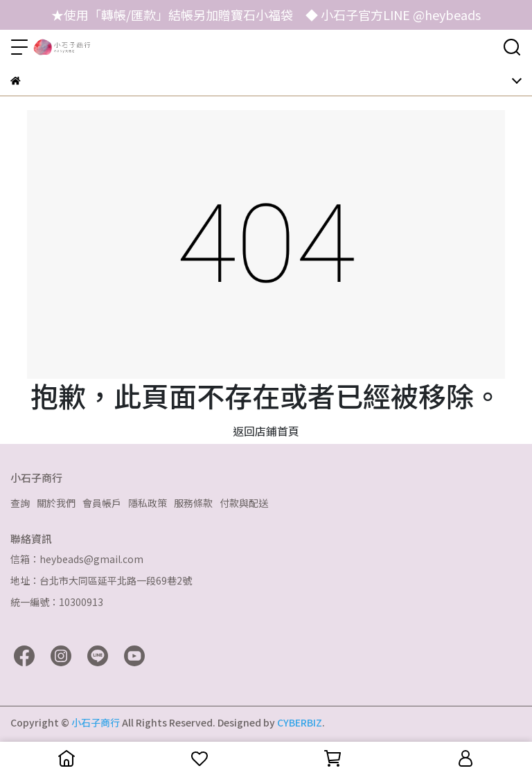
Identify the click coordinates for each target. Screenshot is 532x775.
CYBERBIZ (300, 722)
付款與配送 (244, 503)
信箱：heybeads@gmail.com (77, 559)
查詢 (20, 503)
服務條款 (193, 503)
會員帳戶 (102, 503)
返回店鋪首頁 (266, 431)
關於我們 (56, 503)
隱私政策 (148, 503)
